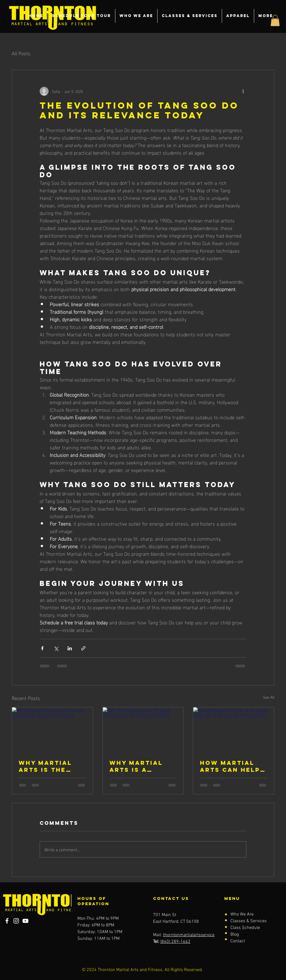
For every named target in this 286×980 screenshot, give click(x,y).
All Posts (21, 53)
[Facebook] (7, 921)
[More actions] (243, 91)
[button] (275, 21)
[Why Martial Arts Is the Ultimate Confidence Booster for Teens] (52, 730)
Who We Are (242, 914)
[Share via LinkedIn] (70, 648)
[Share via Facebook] (42, 648)
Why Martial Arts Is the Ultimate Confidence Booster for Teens (46, 766)
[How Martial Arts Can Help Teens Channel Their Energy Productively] (234, 730)
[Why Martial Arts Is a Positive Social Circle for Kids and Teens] (143, 730)
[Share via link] (83, 648)
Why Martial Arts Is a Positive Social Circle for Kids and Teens (143, 766)
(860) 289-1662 (175, 942)
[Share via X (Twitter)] (56, 648)
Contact (238, 941)
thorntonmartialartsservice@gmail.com (201, 935)
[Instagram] (16, 921)
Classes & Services (249, 921)
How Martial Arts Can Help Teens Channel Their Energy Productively (231, 766)
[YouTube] (25, 921)
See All (269, 697)
